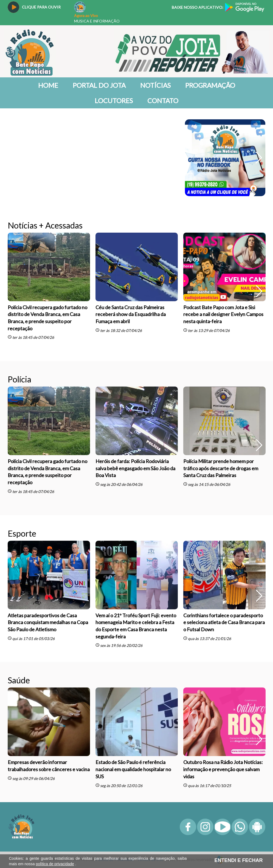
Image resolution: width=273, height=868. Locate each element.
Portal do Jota (99, 85)
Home (48, 85)
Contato (163, 101)
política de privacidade (55, 864)
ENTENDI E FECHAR (238, 860)
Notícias (155, 85)
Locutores (114, 101)
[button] (259, 158)
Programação (210, 85)
